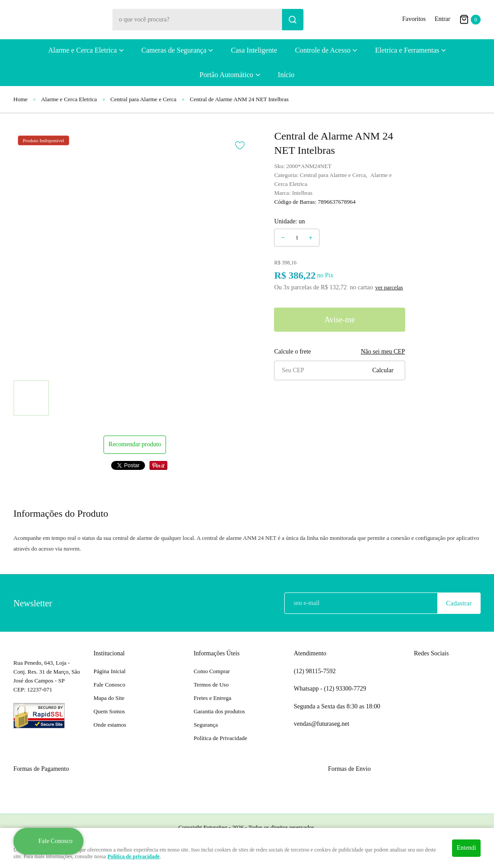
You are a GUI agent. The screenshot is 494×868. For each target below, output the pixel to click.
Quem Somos (109, 711)
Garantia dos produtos (219, 711)
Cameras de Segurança (174, 50)
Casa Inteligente (254, 50)
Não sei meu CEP (383, 352)
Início (286, 75)
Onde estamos (110, 725)
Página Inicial (110, 671)
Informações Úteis (217, 653)
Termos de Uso (211, 685)
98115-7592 (315, 671)
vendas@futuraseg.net (321, 724)
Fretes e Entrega (212, 698)
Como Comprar (212, 671)
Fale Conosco (110, 685)
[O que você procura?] (293, 20)
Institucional (109, 653)
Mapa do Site (109, 698)
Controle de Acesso (323, 50)
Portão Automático (226, 75)
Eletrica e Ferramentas (407, 50)
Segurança (206, 725)
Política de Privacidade (220, 738)
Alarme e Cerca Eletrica (83, 50)
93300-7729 (346, 689)
